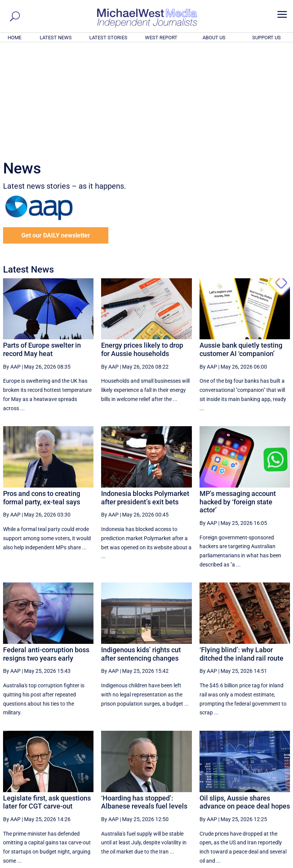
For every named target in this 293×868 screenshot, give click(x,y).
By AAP (12, 263)
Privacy (277, 863)
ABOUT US (214, 38)
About (235, 863)
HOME (14, 38)
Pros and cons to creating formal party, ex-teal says (42, 394)
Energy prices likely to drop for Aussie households (142, 246)
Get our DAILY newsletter (56, 132)
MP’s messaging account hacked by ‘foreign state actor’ (238, 398)
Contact (255, 863)
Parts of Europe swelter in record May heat (42, 246)
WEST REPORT (161, 38)
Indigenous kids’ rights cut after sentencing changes (141, 550)
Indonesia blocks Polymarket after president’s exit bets (145, 394)
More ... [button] (269, 791)
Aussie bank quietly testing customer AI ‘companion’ (241, 246)
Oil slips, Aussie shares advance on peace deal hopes (245, 699)
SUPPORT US (266, 38)
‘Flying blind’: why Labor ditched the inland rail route (241, 550)
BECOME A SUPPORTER (256, 820)
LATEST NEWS (56, 38)
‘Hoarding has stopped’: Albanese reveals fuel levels (144, 699)
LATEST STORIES (108, 38)
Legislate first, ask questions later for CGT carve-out (47, 699)
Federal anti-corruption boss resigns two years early (46, 550)
